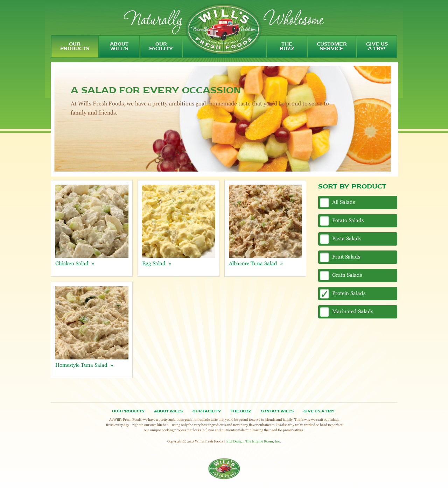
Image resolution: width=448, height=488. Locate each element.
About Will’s (168, 411)
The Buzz (241, 411)
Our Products (128, 411)
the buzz (287, 47)
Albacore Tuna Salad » (256, 263)
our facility (161, 47)
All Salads (344, 202)
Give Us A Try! (319, 411)
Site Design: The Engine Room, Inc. (254, 441)
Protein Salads (349, 293)
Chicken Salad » (75, 263)
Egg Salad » (157, 263)
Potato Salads (348, 220)
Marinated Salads (353, 311)
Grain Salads (347, 275)
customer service (332, 47)
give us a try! (377, 47)
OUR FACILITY (207, 411)
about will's (119, 47)
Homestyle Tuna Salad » (84, 365)
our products (75, 47)
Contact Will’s (277, 411)
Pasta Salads (347, 238)
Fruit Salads (346, 257)
